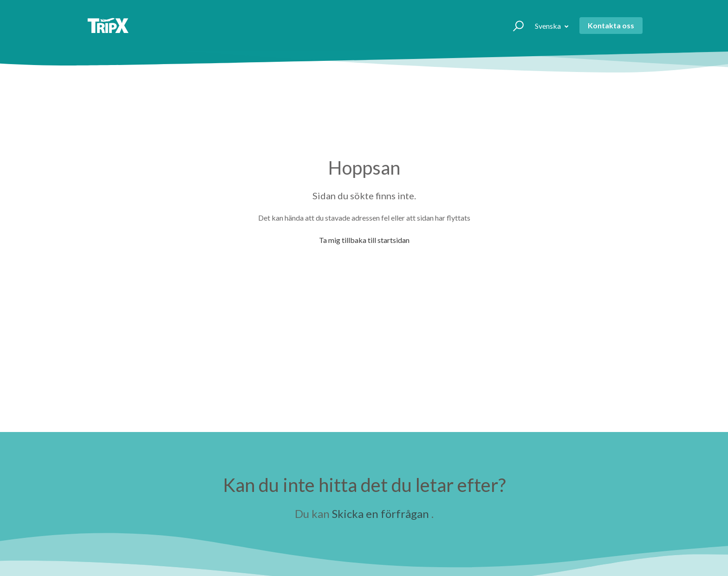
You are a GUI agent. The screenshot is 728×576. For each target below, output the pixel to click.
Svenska (549, 26)
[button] (514, 26)
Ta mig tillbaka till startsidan (364, 240)
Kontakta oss (611, 25)
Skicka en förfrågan (380, 514)
